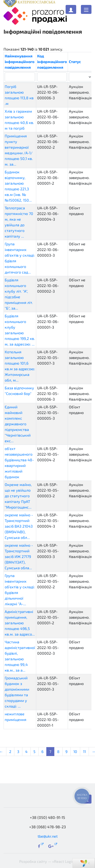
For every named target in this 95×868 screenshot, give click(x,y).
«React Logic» (64, 861)
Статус (75, 62)
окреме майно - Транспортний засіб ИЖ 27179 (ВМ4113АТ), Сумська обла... (19, 556)
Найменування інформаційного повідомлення (20, 62)
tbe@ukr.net (48, 836)
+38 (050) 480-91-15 (47, 817)
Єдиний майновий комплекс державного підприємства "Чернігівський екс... (18, 424)
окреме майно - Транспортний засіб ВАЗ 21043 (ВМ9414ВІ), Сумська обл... (19, 526)
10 (75, 751)
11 (84, 751)
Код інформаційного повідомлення (52, 62)
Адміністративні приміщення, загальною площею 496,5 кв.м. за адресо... (20, 623)
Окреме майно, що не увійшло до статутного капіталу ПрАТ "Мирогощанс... (18, 496)
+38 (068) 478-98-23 (47, 827)
